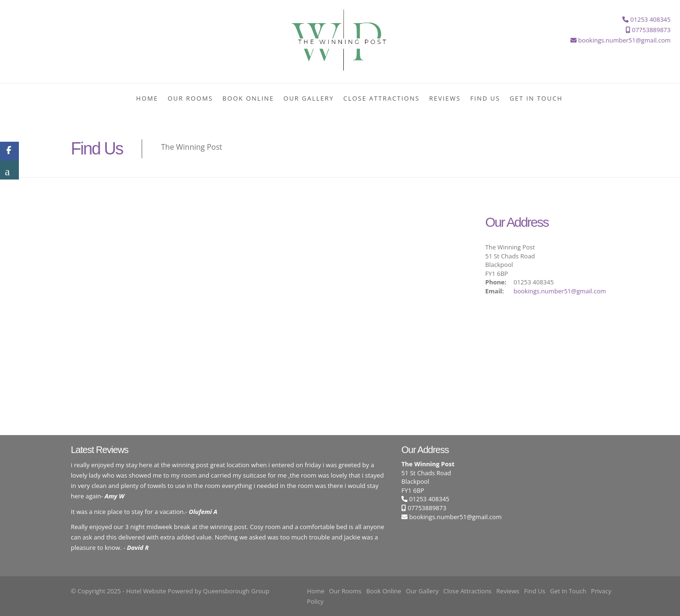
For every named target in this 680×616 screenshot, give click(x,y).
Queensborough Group (236, 591)
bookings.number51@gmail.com (560, 291)
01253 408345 (425, 499)
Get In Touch (536, 98)
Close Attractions (382, 98)
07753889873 (424, 508)
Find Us (485, 98)
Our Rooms (190, 98)
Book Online (248, 98)
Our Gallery (309, 98)
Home (147, 98)
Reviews (445, 98)
